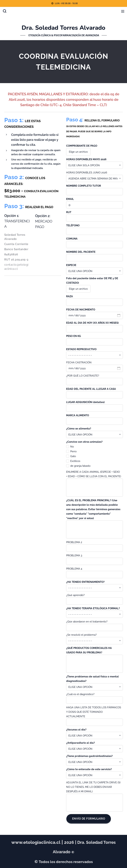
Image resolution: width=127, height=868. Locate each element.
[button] (5, 11)
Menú (123, 11)
